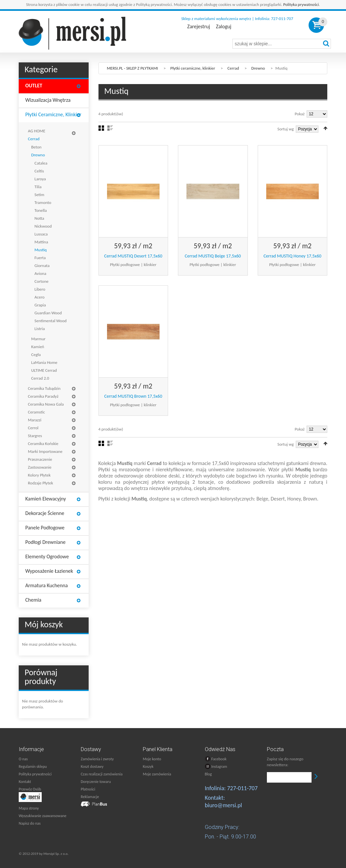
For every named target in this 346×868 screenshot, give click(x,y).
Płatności (88, 789)
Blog (208, 774)
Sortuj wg (286, 129)
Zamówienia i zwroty (97, 759)
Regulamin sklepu (33, 767)
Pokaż (300, 114)
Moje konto (152, 759)
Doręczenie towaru (96, 782)
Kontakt (25, 782)
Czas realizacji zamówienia (102, 774)
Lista (110, 128)
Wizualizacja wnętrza (48, 100)
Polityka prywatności (301, 4)
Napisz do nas (30, 823)
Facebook (216, 759)
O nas (23, 759)
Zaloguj (224, 27)
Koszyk (148, 767)
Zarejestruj (198, 27)
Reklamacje (90, 797)
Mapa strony (29, 808)
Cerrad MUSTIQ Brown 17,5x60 (133, 396)
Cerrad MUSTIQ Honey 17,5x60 (292, 256)
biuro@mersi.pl (223, 805)
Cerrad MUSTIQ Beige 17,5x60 (213, 256)
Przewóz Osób (30, 789)
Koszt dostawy (92, 767)
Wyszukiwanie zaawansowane (43, 816)
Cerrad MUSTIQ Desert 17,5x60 (133, 256)
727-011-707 (242, 788)
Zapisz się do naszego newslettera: (285, 762)
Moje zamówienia (157, 774)
